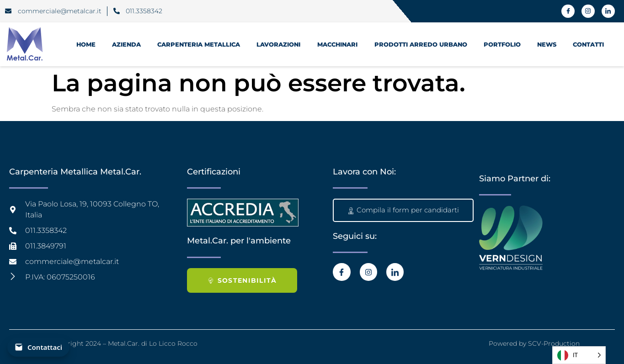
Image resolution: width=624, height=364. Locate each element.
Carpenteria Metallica (199, 44)
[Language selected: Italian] (579, 355)
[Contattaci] (38, 347)
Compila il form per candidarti (403, 210)
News (547, 44)
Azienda (126, 44)
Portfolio (502, 44)
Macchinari (338, 44)
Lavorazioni (279, 44)
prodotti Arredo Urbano (421, 44)
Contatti (588, 44)
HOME (86, 44)
